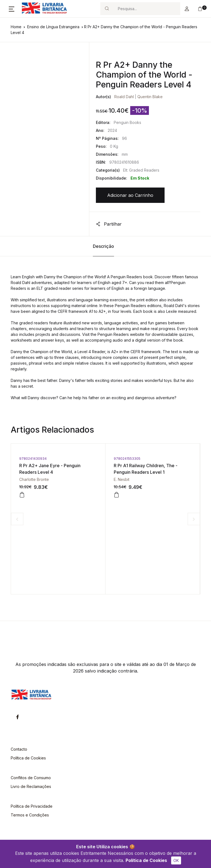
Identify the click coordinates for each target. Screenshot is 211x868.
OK (176, 860)
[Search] (147, 9)
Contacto (19, 749)
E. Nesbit (122, 479)
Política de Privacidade (32, 806)
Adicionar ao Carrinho (130, 195)
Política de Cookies (146, 860)
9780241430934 (33, 459)
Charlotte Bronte (34, 479)
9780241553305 (127, 459)
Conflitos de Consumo (31, 778)
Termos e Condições (30, 815)
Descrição (103, 246)
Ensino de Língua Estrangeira (53, 27)
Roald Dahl (124, 97)
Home (16, 27)
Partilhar (109, 224)
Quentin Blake (150, 97)
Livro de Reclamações (31, 786)
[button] (12, 9)
